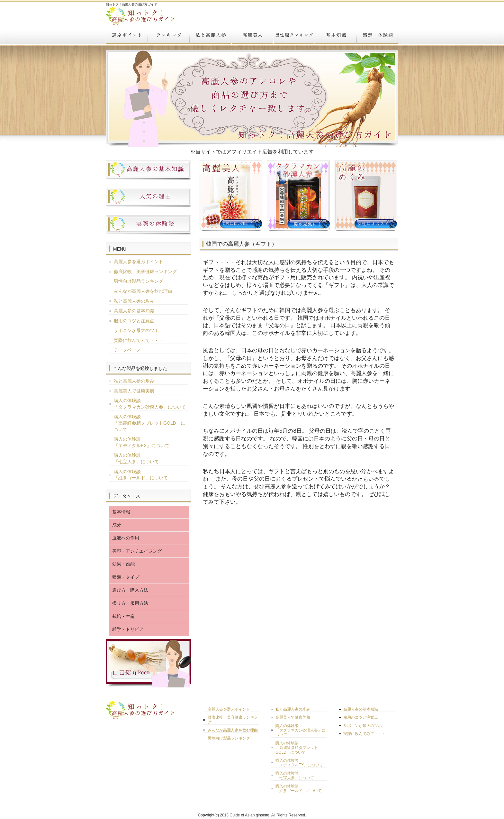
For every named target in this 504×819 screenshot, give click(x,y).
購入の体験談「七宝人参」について (136, 458)
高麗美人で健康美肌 (134, 391)
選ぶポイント (127, 38)
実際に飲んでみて (377, 38)
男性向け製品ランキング (139, 281)
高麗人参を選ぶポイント (139, 262)
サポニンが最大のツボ (136, 330)
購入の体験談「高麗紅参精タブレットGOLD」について (149, 423)
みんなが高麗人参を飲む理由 (143, 291)
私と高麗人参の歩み (210, 38)
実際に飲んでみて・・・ (139, 340)
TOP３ (168, 38)
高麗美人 (252, 38)
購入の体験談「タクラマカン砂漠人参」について (150, 404)
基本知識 (336, 38)
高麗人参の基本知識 (134, 311)
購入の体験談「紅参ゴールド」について (141, 475)
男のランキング (294, 38)
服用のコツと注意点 (134, 321)
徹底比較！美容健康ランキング (145, 271)
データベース (127, 350)
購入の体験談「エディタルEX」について (142, 442)
